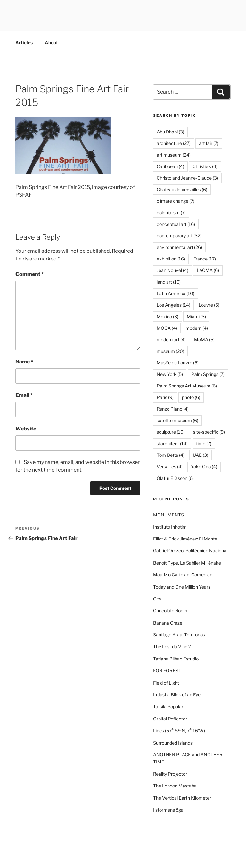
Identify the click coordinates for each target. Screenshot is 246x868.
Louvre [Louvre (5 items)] (209, 305)
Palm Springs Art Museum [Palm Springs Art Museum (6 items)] (187, 386)
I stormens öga (168, 810)
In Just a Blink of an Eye (177, 695)
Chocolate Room (170, 611)
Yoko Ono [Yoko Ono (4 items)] (204, 467)
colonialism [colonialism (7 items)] (171, 213)
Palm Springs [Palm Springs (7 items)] (208, 374)
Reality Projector (170, 774)
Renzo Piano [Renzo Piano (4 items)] (173, 409)
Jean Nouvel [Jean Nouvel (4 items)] (172, 270)
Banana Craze (168, 623)
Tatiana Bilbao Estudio (176, 659)
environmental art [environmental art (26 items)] (179, 247)
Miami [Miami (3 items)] (196, 316)
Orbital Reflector (170, 719)
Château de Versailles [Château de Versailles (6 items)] (182, 189)
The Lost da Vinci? (172, 647)
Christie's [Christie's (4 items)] (205, 166)
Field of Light (166, 683)
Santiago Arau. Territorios (179, 635)
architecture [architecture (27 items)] (174, 143)
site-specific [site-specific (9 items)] (209, 432)
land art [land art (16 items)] (169, 282)
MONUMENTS (168, 515)
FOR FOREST (167, 671)
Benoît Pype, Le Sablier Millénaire (187, 563)
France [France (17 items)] (205, 259)
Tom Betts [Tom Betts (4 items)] (171, 455)
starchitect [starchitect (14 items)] (172, 443)
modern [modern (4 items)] (197, 328)
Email (24, 395)
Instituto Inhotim (170, 527)
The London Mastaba (175, 786)
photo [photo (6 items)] (191, 397)
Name (24, 362)
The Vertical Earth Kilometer (182, 798)
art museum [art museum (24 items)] (174, 155)
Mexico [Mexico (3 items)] (168, 316)
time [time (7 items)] (204, 443)
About (51, 43)
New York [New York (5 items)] (170, 374)
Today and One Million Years (182, 587)
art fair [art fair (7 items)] (209, 143)
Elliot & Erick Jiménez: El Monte (185, 539)
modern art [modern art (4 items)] (171, 340)
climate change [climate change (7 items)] (176, 201)
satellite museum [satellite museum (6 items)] (177, 420)
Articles (24, 43)
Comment (30, 274)
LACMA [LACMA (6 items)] (208, 270)
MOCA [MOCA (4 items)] (167, 328)
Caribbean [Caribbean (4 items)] (170, 166)
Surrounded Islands (173, 743)
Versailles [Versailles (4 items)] (170, 467)
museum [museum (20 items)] (170, 351)
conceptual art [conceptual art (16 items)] (176, 224)
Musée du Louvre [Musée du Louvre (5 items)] (178, 363)
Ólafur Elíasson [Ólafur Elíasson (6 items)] (175, 478)
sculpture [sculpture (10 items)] (171, 432)
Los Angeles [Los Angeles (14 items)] (173, 305)
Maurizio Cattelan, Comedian (183, 575)
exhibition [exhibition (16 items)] (171, 259)
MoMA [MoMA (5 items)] (204, 340)
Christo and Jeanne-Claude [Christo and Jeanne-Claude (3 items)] (187, 178)
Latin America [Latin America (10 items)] (176, 293)
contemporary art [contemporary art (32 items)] (179, 236)
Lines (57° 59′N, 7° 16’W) (179, 731)
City (157, 599)
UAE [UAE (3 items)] (201, 455)
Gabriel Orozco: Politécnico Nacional (190, 551)
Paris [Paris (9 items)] (165, 397)
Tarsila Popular (168, 706)
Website (26, 429)
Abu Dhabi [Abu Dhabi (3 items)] (170, 132)
